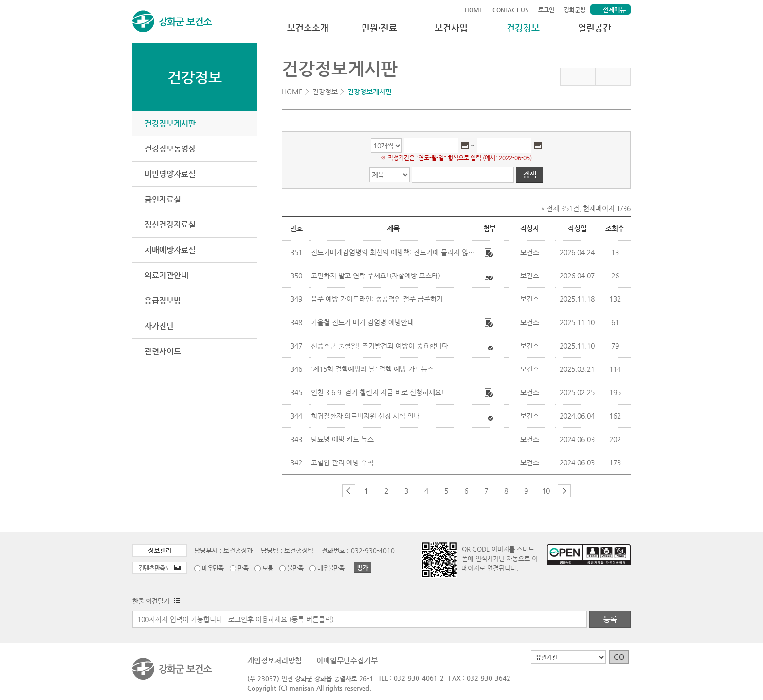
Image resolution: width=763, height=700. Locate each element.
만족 (243, 568)
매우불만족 (331, 568)
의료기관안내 (166, 275)
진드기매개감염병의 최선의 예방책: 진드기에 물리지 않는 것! (398, 252)
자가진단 (159, 326)
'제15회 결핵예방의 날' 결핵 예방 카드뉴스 (372, 369)
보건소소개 (308, 28)
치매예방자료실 (170, 250)
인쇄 (622, 77)
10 (546, 491)
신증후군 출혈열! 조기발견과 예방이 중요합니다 (380, 346)
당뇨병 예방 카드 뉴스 (342, 439)
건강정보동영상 (170, 149)
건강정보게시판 (170, 123)
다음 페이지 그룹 (564, 491)
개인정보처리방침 (274, 660)
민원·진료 (379, 28)
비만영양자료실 (170, 174)
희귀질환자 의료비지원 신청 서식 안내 (365, 416)
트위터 (604, 77)
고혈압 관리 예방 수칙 (342, 462)
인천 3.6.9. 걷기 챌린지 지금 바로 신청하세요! (378, 392)
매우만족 (213, 568)
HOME (474, 10)
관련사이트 (163, 351)
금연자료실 (163, 199)
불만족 (295, 568)
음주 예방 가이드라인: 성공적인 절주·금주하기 (377, 299)
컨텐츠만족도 (160, 568)
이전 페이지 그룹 (349, 491)
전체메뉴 (614, 9)
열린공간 (595, 28)
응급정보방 (163, 301)
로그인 (546, 10)
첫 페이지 (333, 491)
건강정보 (523, 28)
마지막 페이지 (580, 491)
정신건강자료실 (170, 225)
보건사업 (451, 28)
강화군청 (575, 10)
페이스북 (587, 77)
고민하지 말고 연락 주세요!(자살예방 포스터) (376, 276)
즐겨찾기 (569, 77)
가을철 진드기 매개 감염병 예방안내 (362, 322)
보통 (268, 568)
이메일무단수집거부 (347, 660)
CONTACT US (510, 10)
